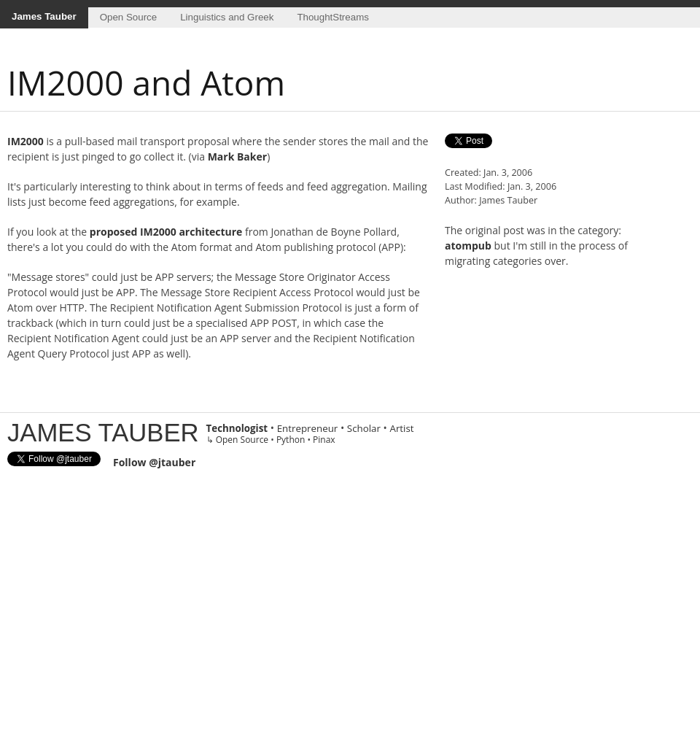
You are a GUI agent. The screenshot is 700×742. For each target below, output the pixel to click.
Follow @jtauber (154, 462)
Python (291, 440)
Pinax (324, 440)
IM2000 (26, 141)
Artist (401, 428)
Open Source (129, 17)
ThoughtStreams (333, 17)
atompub (468, 246)
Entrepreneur (308, 428)
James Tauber (44, 16)
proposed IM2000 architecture (166, 232)
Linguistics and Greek (227, 17)
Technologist (237, 428)
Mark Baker (238, 156)
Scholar (364, 428)
